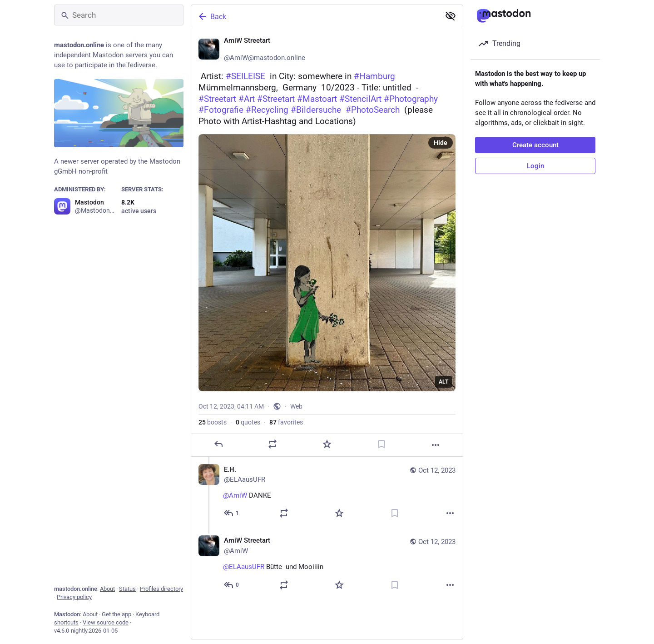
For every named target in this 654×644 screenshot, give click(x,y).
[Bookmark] (381, 444)
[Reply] (218, 444)
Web (296, 406)
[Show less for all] (451, 16)
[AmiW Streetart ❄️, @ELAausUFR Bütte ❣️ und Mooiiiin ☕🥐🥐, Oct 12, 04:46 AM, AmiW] (327, 564)
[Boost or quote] (272, 444)
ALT (443, 382)
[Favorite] (327, 444)
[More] (436, 445)
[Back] (315, 16)
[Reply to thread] (232, 513)
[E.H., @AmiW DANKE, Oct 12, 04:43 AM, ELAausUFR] (327, 492)
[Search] (119, 15)
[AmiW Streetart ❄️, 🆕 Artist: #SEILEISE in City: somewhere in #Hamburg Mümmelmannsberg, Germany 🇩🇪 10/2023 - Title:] (327, 242)
